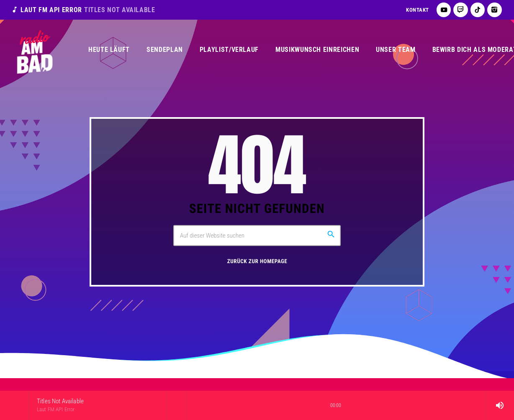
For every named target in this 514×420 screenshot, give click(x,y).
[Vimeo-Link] (34, 50)
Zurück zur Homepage (257, 262)
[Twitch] (461, 10)
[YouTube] (444, 10)
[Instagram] (495, 10)
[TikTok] (478, 10)
